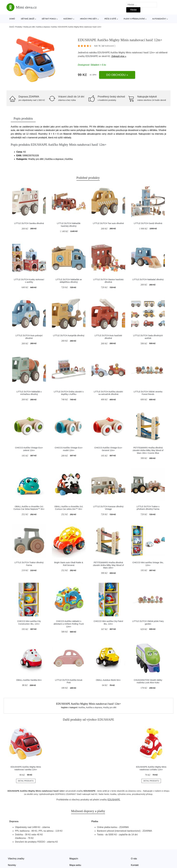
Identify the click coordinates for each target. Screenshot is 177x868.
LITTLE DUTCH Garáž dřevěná (148, 223)
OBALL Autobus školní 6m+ (108, 680)
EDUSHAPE (92, 56)
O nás (134, 859)
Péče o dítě (110, 19)
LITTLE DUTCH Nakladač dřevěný (148, 279)
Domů (12, 19)
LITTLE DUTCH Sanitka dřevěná (29, 223)
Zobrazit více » (119, 56)
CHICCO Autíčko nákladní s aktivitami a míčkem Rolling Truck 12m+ (69, 624)
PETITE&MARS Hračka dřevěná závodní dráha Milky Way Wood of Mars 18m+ (108, 565)
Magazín (74, 859)
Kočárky (68, 19)
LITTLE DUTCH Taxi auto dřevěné (108, 223)
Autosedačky (159, 19)
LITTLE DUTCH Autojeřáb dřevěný (69, 335)
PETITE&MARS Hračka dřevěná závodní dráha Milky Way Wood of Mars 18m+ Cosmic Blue (148, 450)
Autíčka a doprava (43, 27)
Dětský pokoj (49, 19)
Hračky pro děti (88, 19)
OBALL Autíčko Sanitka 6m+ (29, 680)
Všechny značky (16, 859)
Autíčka (54, 27)
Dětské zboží (28, 19)
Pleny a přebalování (134, 19)
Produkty (19, 27)
